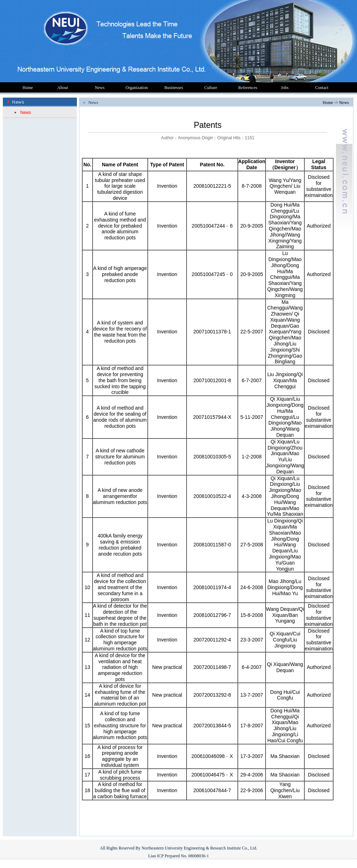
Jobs (285, 88)
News (99, 88)
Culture (211, 88)
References (248, 88)
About (63, 88)
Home (28, 88)
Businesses (174, 88)
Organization (137, 88)
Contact (322, 88)
